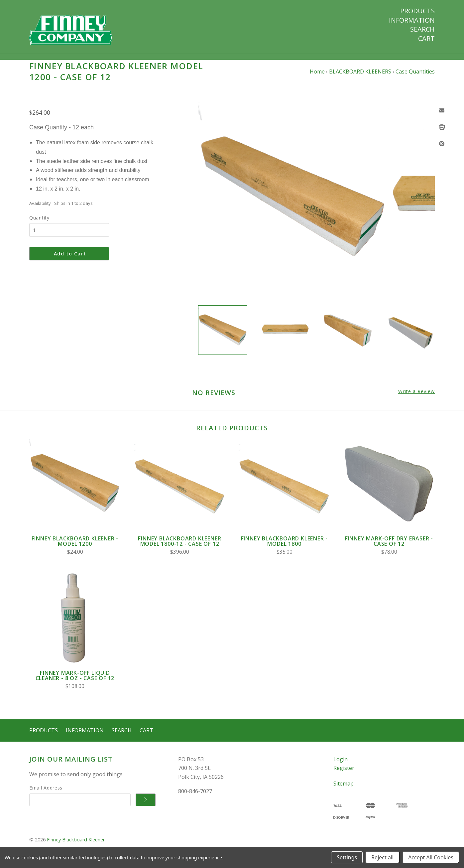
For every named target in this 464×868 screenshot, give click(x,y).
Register (344, 774)
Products (417, 11)
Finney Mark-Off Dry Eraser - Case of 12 (389, 547)
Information (412, 20)
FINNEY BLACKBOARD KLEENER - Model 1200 (75, 547)
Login (341, 765)
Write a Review (416, 398)
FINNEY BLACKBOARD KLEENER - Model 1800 (285, 547)
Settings (347, 857)
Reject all (382, 857)
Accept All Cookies (431, 857)
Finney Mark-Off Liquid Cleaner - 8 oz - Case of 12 (75, 681)
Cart (426, 39)
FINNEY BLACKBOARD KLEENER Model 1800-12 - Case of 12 (179, 547)
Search (422, 29)
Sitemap (344, 790)
